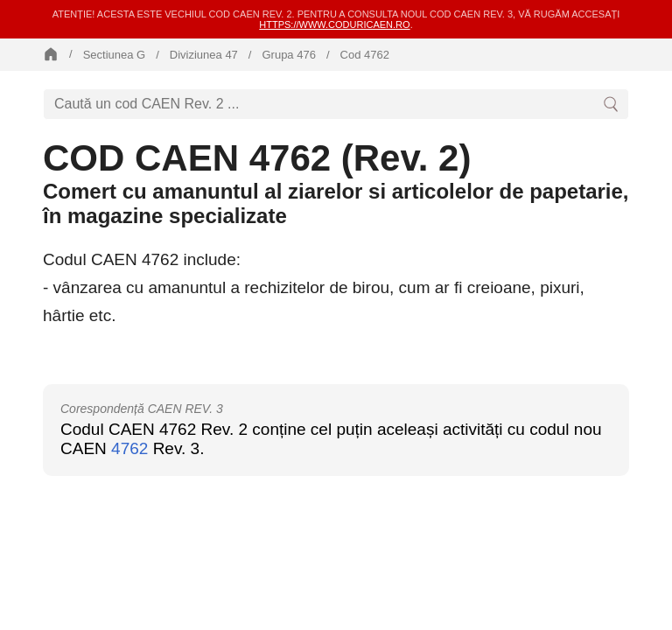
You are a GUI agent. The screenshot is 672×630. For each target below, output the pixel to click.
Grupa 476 (288, 55)
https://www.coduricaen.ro (334, 24)
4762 (129, 448)
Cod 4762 (365, 55)
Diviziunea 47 (204, 55)
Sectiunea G (115, 55)
